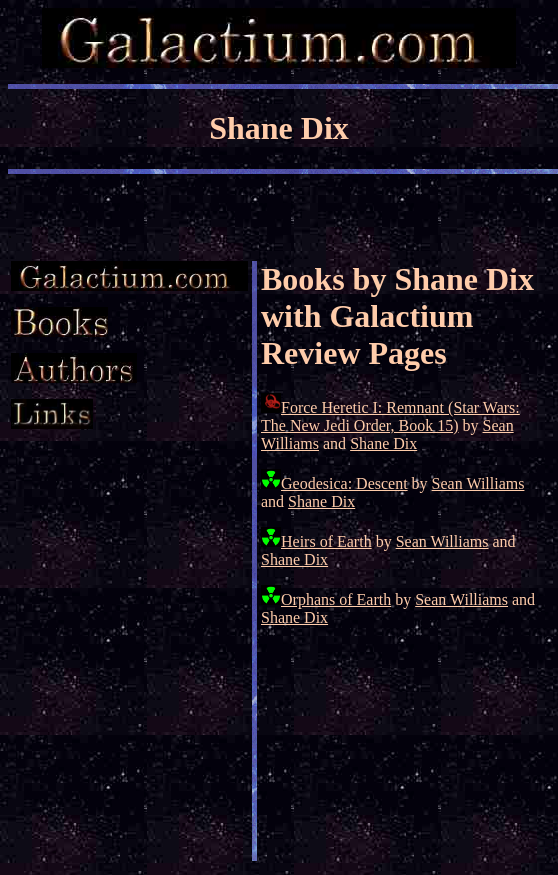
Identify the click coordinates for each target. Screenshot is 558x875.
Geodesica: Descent (344, 483)
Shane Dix (383, 443)
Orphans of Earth (336, 599)
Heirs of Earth (326, 541)
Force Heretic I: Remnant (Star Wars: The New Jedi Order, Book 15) (390, 416)
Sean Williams (478, 483)
